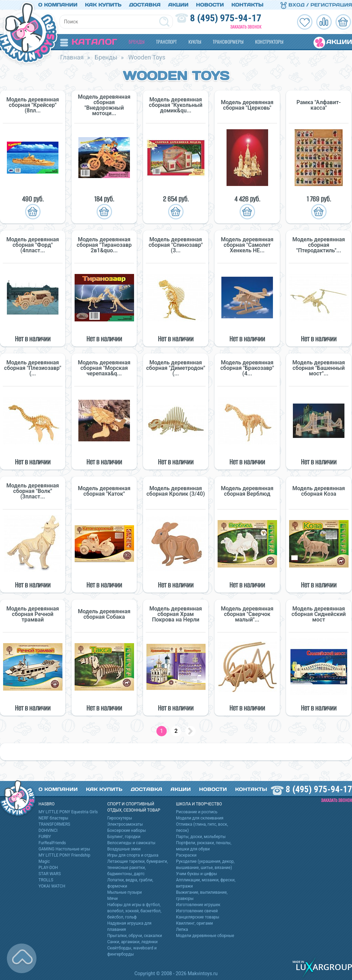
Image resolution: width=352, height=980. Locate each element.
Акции (178, 4)
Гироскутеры (120, 818)
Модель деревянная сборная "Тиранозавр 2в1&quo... (104, 245)
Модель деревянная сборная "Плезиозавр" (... (33, 368)
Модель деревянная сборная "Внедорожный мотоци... (104, 105)
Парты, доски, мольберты (201, 836)
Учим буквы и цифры (196, 873)
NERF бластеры (53, 818)
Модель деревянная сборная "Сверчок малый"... (247, 614)
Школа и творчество (199, 804)
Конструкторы (269, 41)
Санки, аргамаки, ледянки (132, 942)
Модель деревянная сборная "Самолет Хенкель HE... (247, 245)
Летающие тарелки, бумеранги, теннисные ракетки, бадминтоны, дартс (137, 867)
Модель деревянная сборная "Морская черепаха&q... (104, 368)
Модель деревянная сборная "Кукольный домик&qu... (176, 105)
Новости (210, 4)
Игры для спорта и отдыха (133, 855)
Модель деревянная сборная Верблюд (247, 491)
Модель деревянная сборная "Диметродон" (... (176, 368)
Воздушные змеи (124, 849)
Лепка (182, 929)
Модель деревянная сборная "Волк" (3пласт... (33, 491)
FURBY (45, 836)
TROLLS (46, 880)
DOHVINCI (48, 830)
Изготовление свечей (197, 911)
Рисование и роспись (197, 812)
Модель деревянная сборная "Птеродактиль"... (319, 245)
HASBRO (47, 804)
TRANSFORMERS (54, 824)
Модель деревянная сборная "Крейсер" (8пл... (33, 105)
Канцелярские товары (198, 917)
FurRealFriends (52, 843)
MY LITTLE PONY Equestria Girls (68, 812)
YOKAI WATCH (52, 886)
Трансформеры (228, 41)
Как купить (103, 4)
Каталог (89, 41)
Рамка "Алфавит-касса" (319, 105)
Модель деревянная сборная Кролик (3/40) (176, 491)
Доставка (145, 4)
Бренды (136, 41)
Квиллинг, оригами (195, 923)
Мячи (113, 898)
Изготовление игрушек (198, 904)
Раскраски (186, 855)
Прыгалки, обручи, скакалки (135, 935)
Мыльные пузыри (125, 892)
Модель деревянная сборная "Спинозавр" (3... (176, 245)
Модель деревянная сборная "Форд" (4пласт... (33, 245)
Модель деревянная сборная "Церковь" (247, 105)
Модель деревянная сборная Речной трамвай (33, 614)
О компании (58, 4)
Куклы (195, 41)
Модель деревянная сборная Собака (104, 614)
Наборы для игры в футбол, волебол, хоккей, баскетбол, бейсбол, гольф (134, 911)
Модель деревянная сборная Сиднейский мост (319, 614)
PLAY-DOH (48, 867)
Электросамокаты (125, 824)
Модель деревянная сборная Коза (319, 491)
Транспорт (166, 41)
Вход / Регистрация (316, 4)
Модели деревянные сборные (205, 935)
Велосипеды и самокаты (131, 843)
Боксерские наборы (126, 830)
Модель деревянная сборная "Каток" (104, 491)
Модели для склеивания (200, 818)
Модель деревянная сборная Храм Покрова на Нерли (176, 614)
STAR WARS (50, 873)
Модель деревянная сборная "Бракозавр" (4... (247, 368)
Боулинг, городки (124, 836)
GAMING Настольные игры (64, 849)
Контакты (247, 4)
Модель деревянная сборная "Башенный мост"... (319, 368)
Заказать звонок (246, 27)
